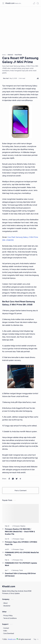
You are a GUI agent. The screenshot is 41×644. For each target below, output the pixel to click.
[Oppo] (22, 539)
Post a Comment (21, 491)
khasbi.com (10, 3)
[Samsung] (16, 570)
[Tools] (21, 570)
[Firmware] (17, 526)
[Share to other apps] (20, 479)
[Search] (38, 3)
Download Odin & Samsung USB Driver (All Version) (20, 575)
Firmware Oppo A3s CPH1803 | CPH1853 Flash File (21, 543)
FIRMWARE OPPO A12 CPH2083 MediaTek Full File (22, 554)
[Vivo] (21, 560)
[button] (34, 3)
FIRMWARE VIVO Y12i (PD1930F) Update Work (21, 564)
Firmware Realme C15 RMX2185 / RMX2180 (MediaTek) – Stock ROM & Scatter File (20, 532)
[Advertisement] (20, 29)
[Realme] (23, 526)
